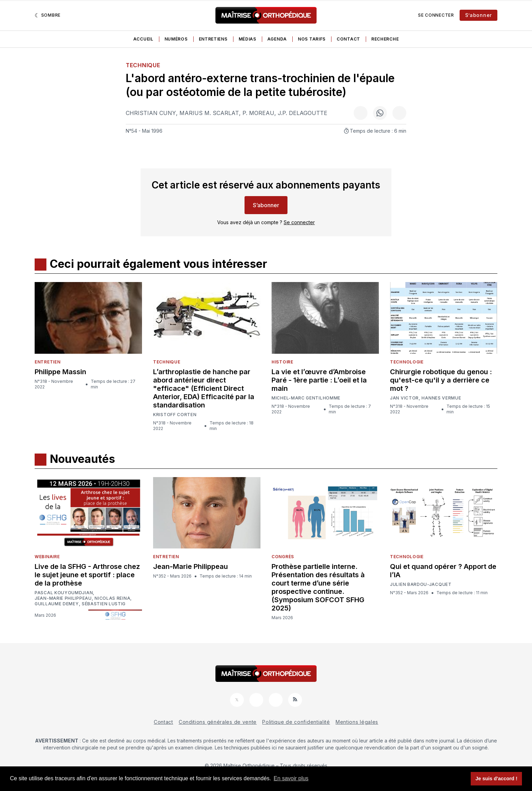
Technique (143, 65)
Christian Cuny (151, 113)
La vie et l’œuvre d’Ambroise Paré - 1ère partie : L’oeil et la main (319, 380)
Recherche (385, 39)
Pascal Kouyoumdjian (64, 593)
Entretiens (213, 39)
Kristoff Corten (175, 415)
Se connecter (436, 15)
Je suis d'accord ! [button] (496, 779)
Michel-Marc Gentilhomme (306, 398)
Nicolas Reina (112, 598)
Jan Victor (404, 398)
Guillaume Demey (57, 604)
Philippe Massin (60, 372)
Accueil (143, 39)
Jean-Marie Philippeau (63, 598)
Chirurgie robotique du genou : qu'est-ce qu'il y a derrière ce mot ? (441, 380)
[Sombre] (48, 15)
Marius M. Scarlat (209, 113)
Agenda (277, 39)
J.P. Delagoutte (303, 113)
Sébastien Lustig (104, 604)
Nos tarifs (312, 39)
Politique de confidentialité (296, 722)
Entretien (47, 362)
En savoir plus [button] (291, 778)
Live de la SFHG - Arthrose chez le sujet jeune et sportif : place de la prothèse (87, 575)
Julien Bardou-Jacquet (421, 585)
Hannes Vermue (441, 398)
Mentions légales (357, 722)
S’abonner (478, 15)
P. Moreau (258, 113)
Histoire (282, 362)
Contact (348, 39)
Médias (247, 39)
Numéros (176, 39)
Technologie (407, 362)
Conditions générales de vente (218, 722)
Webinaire (47, 557)
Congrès (283, 557)
